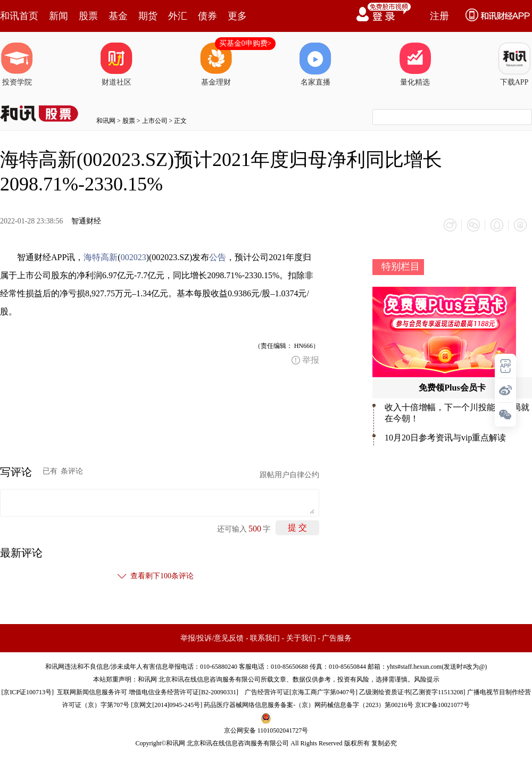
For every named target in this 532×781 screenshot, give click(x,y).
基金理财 (216, 64)
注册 (439, 16)
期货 (148, 16)
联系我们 (265, 638)
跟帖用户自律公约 (289, 475)
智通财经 (86, 221)
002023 (134, 257)
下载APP (514, 64)
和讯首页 (19, 16)
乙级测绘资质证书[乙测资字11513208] (412, 692)
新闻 (59, 16)
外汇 (178, 16)
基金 (118, 16)
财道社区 (117, 64)
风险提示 (427, 679)
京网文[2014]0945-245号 (167, 705)
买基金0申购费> (246, 43)
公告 (218, 257)
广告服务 (337, 638)
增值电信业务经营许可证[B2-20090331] (184, 692)
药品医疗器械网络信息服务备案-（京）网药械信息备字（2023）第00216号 (309, 705)
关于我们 (301, 638)
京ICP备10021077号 (442, 705)
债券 (207, 16)
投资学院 (17, 64)
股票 (88, 16)
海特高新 (101, 257)
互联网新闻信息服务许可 (92, 692)
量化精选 (415, 64)
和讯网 (106, 121)
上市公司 (155, 121)
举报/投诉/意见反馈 (212, 638)
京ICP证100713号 (27, 692)
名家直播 (315, 64)
